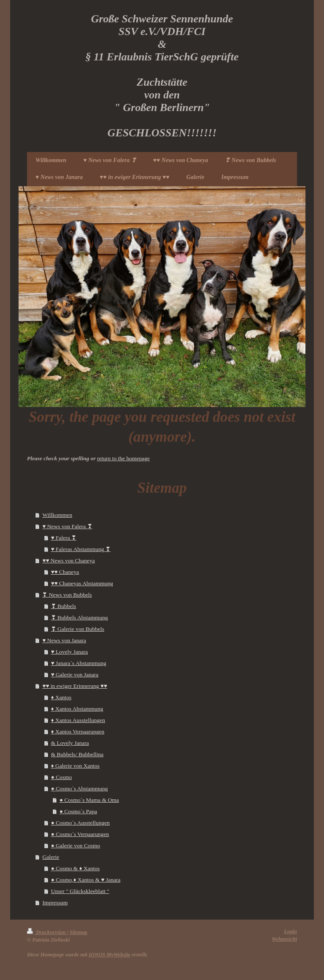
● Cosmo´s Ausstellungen (80, 823)
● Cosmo (62, 777)
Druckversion (47, 932)
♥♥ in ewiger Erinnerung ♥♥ (75, 686)
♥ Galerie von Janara (75, 675)
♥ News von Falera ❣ (67, 526)
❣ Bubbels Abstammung (80, 618)
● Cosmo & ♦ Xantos (76, 868)
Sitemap (78, 932)
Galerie (51, 857)
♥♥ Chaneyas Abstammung (82, 583)
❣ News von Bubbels (67, 595)
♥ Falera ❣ (64, 538)
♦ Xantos (61, 697)
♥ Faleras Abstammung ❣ (81, 549)
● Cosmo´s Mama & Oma (89, 800)
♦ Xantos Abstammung (77, 709)
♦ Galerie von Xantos (75, 766)
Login (290, 931)
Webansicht (284, 939)
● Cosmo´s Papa (78, 811)
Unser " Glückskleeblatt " (80, 891)
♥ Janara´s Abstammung (79, 663)
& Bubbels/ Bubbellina (77, 754)
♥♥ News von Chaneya (68, 561)
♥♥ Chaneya (65, 572)
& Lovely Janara (70, 743)
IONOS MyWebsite (109, 955)
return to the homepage (123, 458)
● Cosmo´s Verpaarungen (80, 834)
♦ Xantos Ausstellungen (78, 720)
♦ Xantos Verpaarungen (78, 732)
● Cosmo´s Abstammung (80, 789)
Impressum (55, 903)
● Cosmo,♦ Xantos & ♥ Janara (86, 880)
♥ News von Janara (64, 640)
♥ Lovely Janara (69, 652)
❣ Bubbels (64, 606)
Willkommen (57, 515)
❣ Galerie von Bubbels (78, 629)
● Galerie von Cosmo (76, 846)
